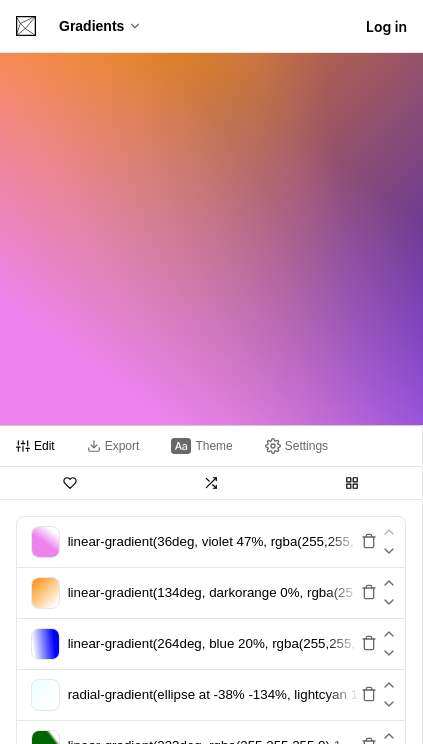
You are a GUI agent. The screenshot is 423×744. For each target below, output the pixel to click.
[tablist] (211, 446)
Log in (386, 26)
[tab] (35, 446)
